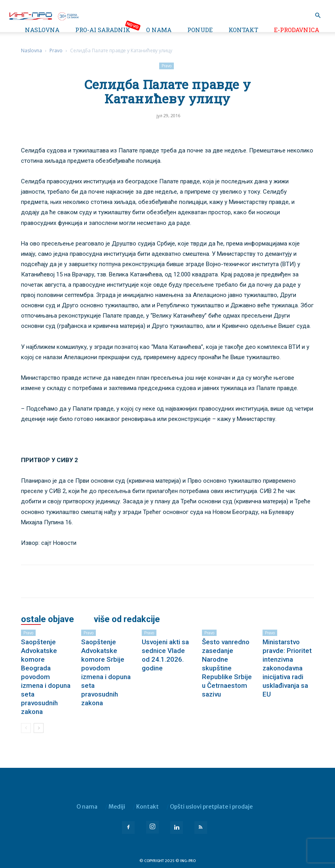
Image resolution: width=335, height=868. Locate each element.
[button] (318, 16)
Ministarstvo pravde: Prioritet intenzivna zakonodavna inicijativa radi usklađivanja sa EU (287, 668)
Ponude (200, 30)
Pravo (56, 50)
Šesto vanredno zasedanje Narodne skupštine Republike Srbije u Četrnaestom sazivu (227, 668)
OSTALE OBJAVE (48, 619)
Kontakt (243, 30)
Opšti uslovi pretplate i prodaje (211, 807)
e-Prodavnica (297, 30)
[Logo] (44, 15)
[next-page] (39, 728)
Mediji (117, 807)
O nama (159, 30)
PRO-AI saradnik (103, 30)
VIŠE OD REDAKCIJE (127, 619)
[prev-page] (26, 728)
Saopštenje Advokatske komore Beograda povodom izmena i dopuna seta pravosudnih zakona (46, 677)
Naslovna (42, 30)
